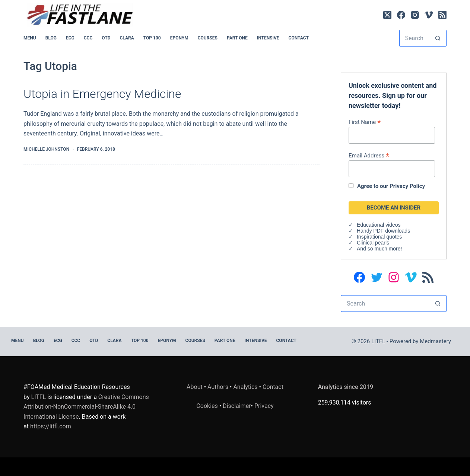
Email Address (369, 155)
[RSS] (442, 15)
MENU (30, 38)
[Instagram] (415, 15)
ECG (70, 38)
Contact (299, 38)
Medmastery (435, 341)
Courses (208, 38)
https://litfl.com (51, 426)
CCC (88, 38)
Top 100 (152, 38)
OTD (106, 38)
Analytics (245, 387)
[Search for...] (415, 38)
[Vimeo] (429, 15)
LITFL (39, 397)
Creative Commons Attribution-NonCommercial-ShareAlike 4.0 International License (86, 407)
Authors (218, 387)
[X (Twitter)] (387, 15)
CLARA (127, 38)
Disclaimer (237, 406)
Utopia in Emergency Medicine (102, 94)
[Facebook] (401, 15)
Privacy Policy (407, 186)
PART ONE (237, 38)
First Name (365, 122)
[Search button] (438, 38)
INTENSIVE (268, 38)
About (195, 387)
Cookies (208, 406)
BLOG (51, 38)
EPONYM (179, 38)
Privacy (264, 406)
